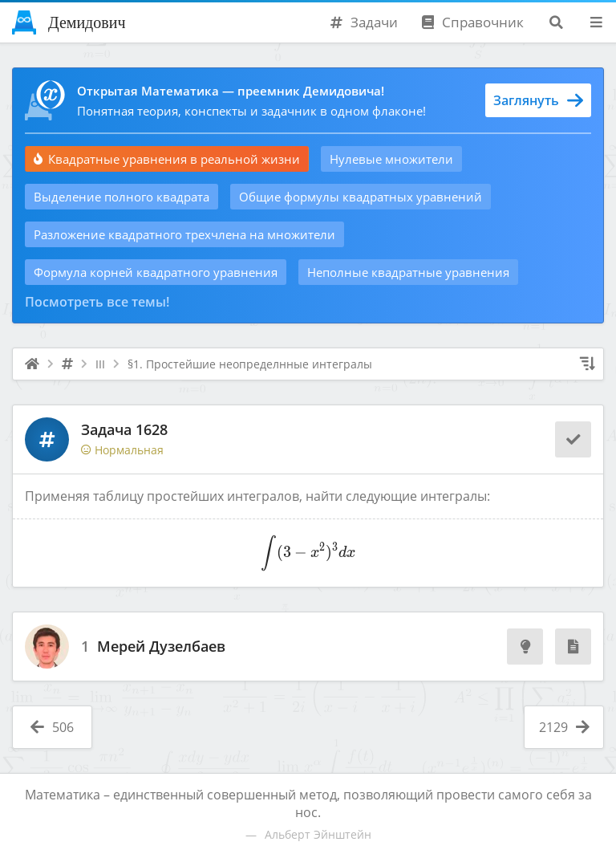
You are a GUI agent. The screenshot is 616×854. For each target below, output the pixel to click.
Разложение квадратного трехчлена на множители (184, 234)
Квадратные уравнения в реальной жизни (167, 159)
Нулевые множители (391, 159)
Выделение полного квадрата (122, 197)
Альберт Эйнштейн (318, 834)
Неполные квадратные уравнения (408, 272)
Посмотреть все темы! (97, 302)
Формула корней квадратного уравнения (156, 272)
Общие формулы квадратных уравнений (361, 197)
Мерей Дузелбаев (161, 647)
